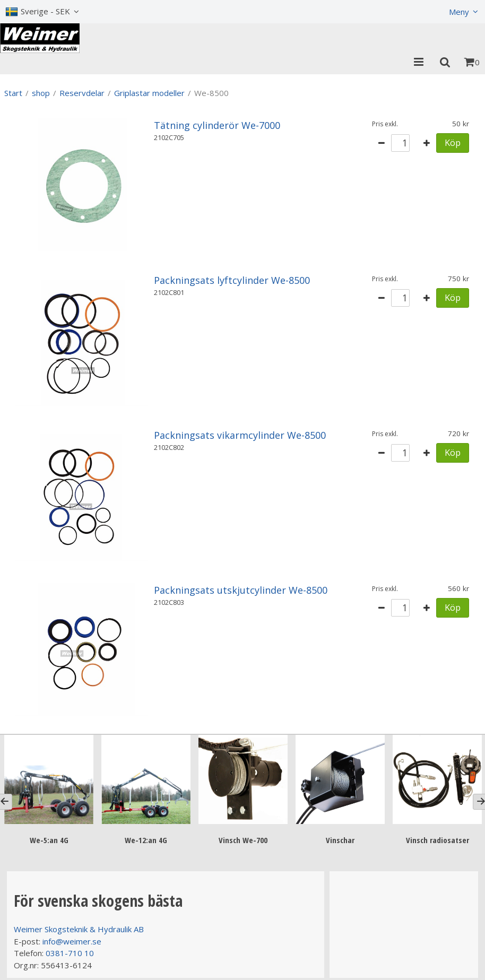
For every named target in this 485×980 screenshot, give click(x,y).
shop (41, 93)
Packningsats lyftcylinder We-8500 (232, 280)
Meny (459, 12)
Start (13, 93)
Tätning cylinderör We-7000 (217, 125)
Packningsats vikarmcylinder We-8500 (240, 435)
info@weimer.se (72, 941)
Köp (453, 142)
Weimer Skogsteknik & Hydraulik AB (79, 929)
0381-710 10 (70, 953)
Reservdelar (82, 93)
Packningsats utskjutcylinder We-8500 (241, 590)
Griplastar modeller (149, 93)
